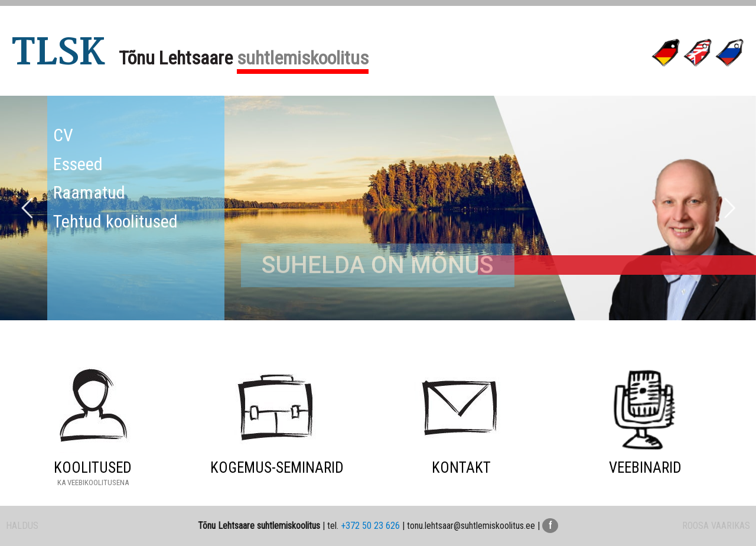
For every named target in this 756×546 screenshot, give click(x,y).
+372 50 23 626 (370, 526)
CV (63, 135)
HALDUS (22, 526)
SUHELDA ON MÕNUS (378, 312)
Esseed (78, 164)
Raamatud (89, 192)
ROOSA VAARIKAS (716, 526)
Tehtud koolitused (115, 221)
